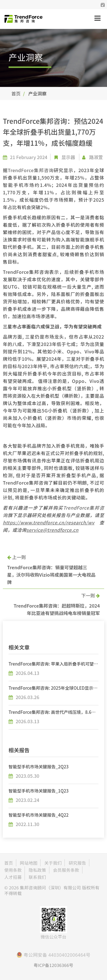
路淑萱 (96, 157)
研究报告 (77, 863)
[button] (103, 5)
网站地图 (29, 863)
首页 (16, 93)
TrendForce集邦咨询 (31, 170)
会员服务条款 (66, 870)
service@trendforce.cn (53, 530)
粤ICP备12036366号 (53, 965)
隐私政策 (37, 870)
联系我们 (37, 877)
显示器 (68, 157)
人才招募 (13, 877)
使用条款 (13, 870)
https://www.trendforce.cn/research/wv (49, 522)
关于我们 (53, 863)
